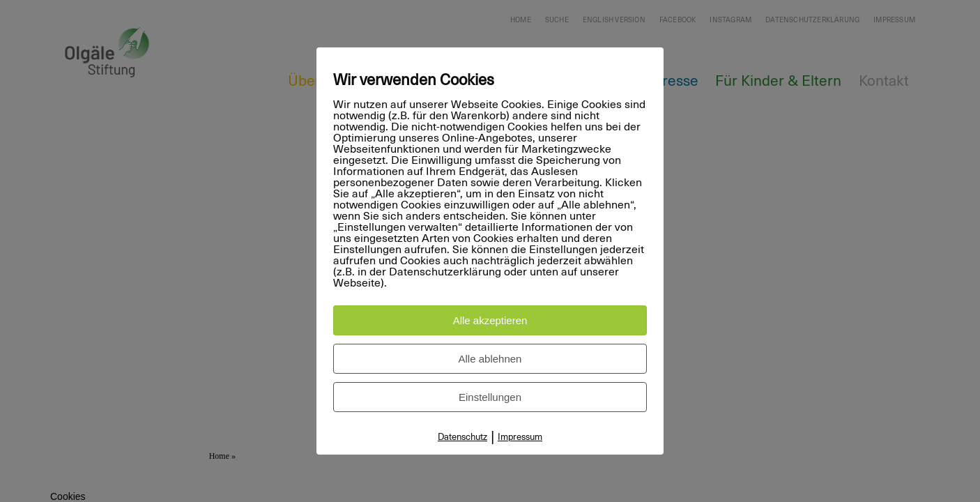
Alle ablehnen (490, 359)
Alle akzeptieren (490, 320)
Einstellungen (490, 397)
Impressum (520, 438)
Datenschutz (462, 438)
